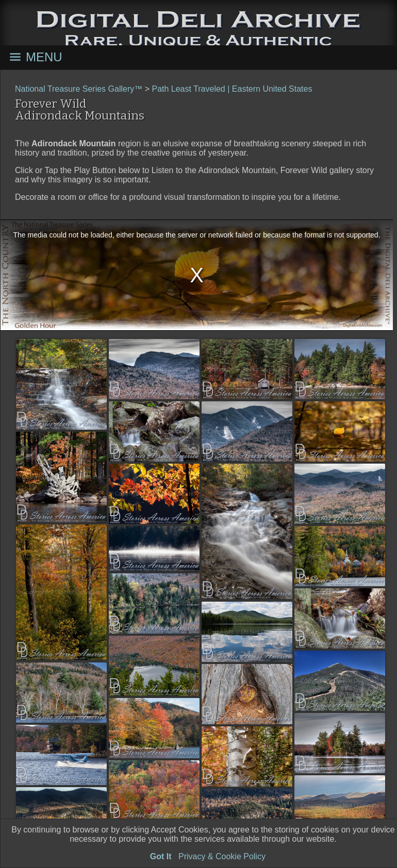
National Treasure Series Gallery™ (79, 89)
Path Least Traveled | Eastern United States (232, 89)
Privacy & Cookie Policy (222, 856)
